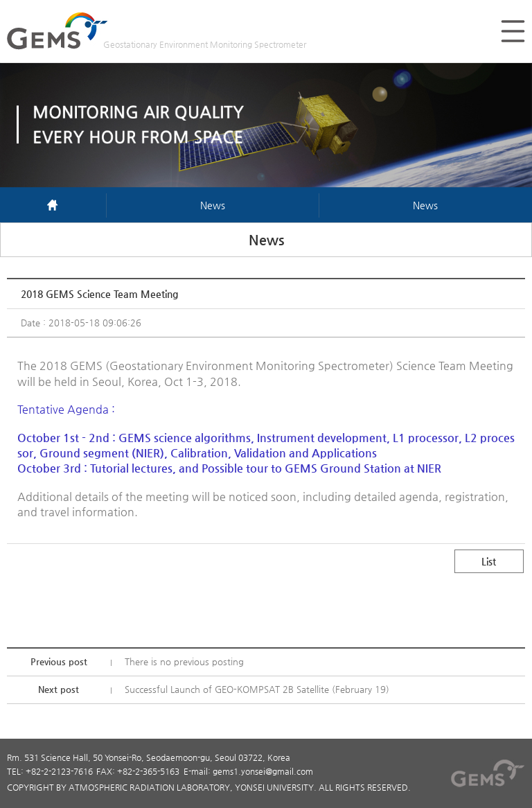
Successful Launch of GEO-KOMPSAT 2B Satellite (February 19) (257, 689)
